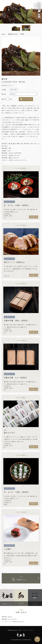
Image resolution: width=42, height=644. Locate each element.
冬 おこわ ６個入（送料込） (17, 205)
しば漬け (8, 549)
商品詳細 (32, 217)
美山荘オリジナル (13, 34)
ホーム (3, 34)
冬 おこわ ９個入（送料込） (17, 492)
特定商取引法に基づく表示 (14, 630)
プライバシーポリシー (29, 630)
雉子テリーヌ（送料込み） (15, 262)
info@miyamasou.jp (18, 621)
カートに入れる (26, 99)
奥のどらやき (9, 433)
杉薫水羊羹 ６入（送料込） (16, 377)
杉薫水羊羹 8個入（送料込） (17, 320)
